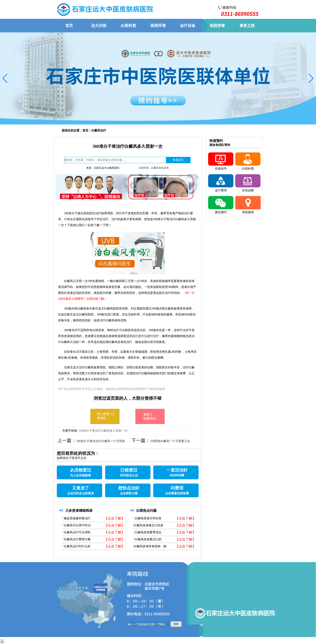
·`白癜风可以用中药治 (76, 525)
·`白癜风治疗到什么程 (76, 546)
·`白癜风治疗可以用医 (76, 532)
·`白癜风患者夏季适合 (147, 532)
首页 (85, 131)
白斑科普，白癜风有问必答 (154, 168)
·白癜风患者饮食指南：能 (150, 546)
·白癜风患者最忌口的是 (148, 525)
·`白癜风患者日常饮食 (147, 518)
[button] (5, 78)
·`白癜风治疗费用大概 (76, 539)
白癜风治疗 (99, 131)
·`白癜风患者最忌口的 (147, 539)
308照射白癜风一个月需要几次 (170, 441)
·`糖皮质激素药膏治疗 (76, 518)
